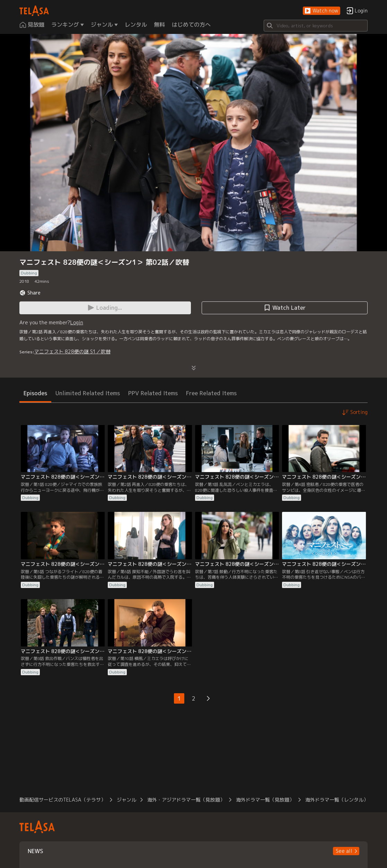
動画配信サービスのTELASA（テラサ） (63, 800)
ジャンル (126, 800)
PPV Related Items (153, 393)
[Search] (316, 26)
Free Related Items (211, 393)
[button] (322, 11)
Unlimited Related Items (88, 393)
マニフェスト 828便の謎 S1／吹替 (72, 351)
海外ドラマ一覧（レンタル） (337, 800)
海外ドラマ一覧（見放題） (265, 800)
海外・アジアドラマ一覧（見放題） (186, 800)
